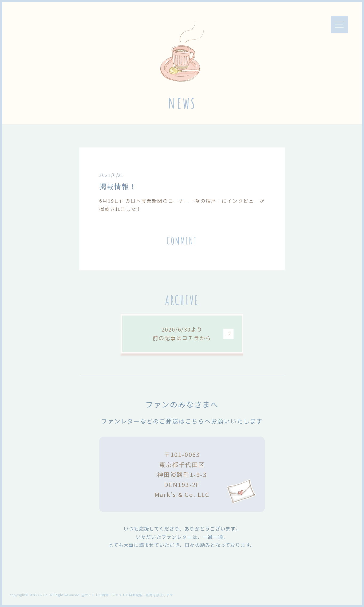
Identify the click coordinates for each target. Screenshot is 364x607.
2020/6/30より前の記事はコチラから (182, 334)
